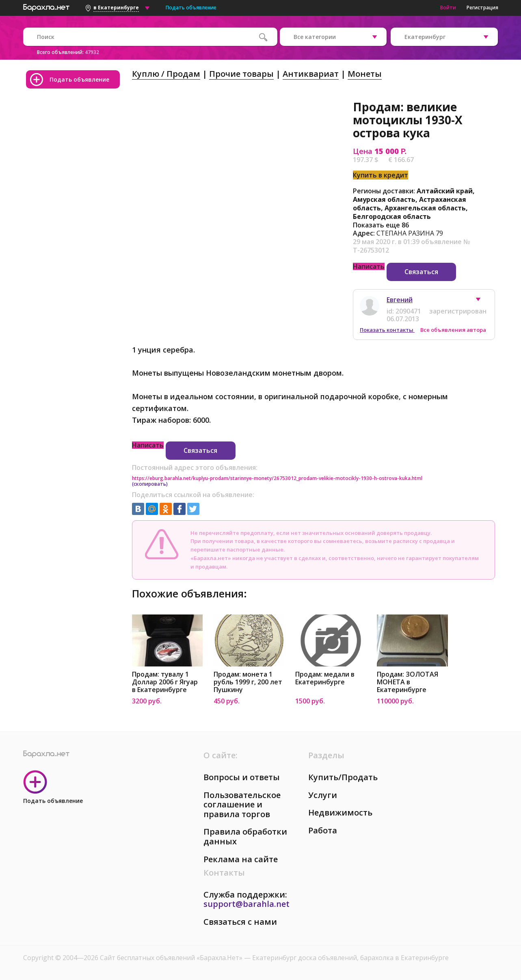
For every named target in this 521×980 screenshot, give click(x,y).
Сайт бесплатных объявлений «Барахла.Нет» (172, 958)
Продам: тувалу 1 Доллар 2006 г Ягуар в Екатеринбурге (165, 682)
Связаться (421, 272)
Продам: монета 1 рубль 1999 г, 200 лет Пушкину (248, 682)
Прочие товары (241, 74)
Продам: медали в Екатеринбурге (325, 678)
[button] (482, 301)
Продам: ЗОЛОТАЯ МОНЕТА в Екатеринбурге (408, 682)
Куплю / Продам (166, 74)
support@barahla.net (246, 904)
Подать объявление (191, 8)
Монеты (365, 74)
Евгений (400, 300)
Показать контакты (387, 330)
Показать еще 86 (381, 225)
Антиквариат (311, 74)
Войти (448, 8)
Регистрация (482, 8)
